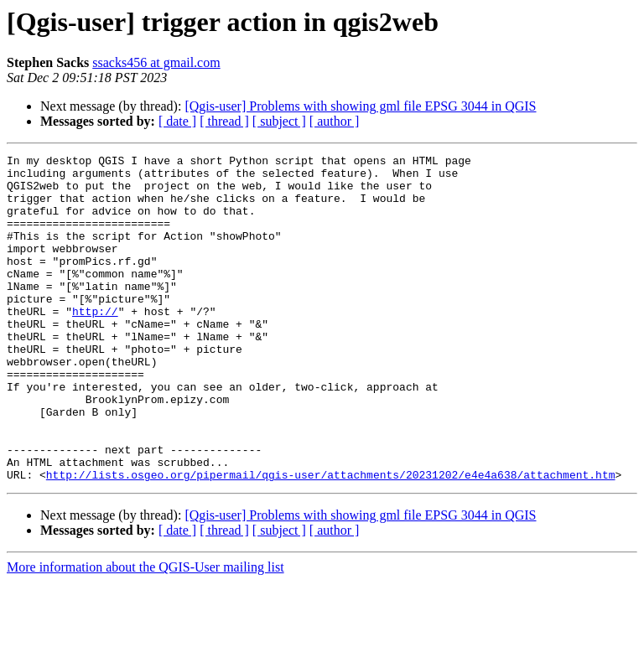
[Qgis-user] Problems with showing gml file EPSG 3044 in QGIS (360, 106)
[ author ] (335, 121)
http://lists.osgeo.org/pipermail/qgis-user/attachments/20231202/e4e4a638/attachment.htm (331, 540)
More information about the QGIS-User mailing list (145, 632)
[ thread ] (224, 121)
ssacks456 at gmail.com (156, 62)
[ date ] (177, 121)
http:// (95, 344)
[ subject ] (279, 121)
